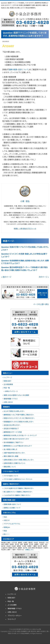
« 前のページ (6, 277)
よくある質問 (12, 605)
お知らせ (7, 520)
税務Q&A (7, 527)
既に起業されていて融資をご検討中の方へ (18, 492)
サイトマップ (12, 619)
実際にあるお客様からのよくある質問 (16, 395)
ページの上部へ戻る (41, 304)
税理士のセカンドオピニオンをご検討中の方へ (19, 418)
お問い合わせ (8, 402)
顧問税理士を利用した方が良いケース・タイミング (20, 436)
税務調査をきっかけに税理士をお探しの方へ (19, 422)
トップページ (8, 377)
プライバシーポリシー (15, 616)
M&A (5, 517)
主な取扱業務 (8, 384)
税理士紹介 (7, 381)
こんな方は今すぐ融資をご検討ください (17, 495)
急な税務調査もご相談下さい (13, 442)
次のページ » (44, 277)
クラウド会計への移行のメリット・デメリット (18, 479)
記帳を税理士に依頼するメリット (14, 463)
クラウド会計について (11, 476)
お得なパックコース (11, 391)
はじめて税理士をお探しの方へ (14, 411)
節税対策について (10, 467)
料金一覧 (7, 388)
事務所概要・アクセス (11, 399)
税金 (5, 531)
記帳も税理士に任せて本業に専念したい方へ (19, 460)
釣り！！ (7, 534)
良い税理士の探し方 (10, 449)
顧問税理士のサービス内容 (13, 432)
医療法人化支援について (12, 508)
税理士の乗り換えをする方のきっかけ (16, 439)
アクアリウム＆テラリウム (12, 524)
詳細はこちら (29, 550)
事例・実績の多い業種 (11, 456)
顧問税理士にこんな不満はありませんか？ (18, 446)
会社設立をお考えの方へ (12, 425)
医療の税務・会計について (18, 70)
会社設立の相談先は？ (11, 429)
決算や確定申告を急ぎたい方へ (14, 453)
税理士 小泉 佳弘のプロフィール (25, 229)
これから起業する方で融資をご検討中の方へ (19, 488)
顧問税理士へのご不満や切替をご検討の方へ (19, 415)
